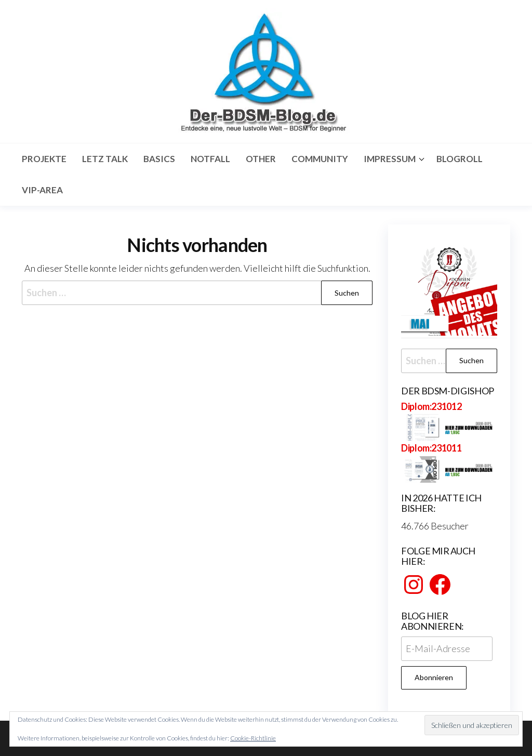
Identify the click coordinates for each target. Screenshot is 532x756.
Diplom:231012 (431, 406)
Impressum (390, 159)
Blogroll (460, 159)
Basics (159, 159)
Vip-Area (42, 190)
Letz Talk (105, 159)
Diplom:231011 (431, 448)
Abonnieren (434, 677)
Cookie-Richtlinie (253, 738)
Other (261, 159)
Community (320, 159)
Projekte (44, 159)
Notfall (210, 159)
